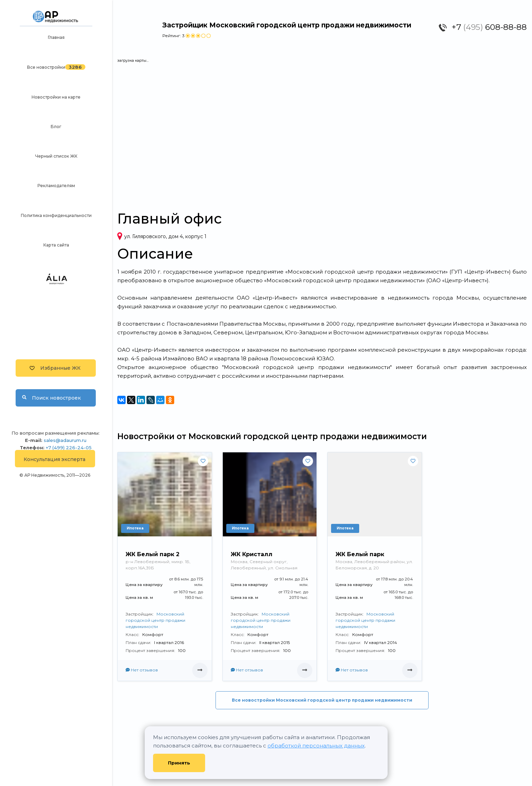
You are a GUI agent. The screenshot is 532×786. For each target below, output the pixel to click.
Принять (179, 763)
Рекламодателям (56, 186)
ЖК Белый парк (360, 554)
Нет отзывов (142, 670)
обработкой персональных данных (316, 746)
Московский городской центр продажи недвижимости (155, 620)
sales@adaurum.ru (65, 440)
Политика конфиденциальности (56, 215)
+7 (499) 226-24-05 (69, 448)
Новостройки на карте (56, 97)
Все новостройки (46, 67)
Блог (56, 127)
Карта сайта (56, 245)
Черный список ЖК (56, 156)
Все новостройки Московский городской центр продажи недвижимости (322, 700)
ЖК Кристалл (252, 554)
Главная (56, 37)
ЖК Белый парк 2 (153, 554)
